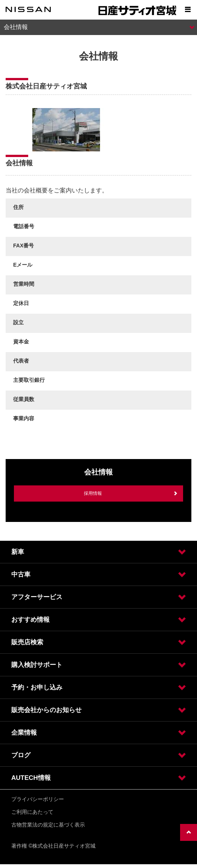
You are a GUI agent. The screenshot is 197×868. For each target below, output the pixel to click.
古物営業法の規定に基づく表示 (48, 825)
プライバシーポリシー (38, 799)
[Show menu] (188, 9)
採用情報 (93, 493)
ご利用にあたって (32, 812)
